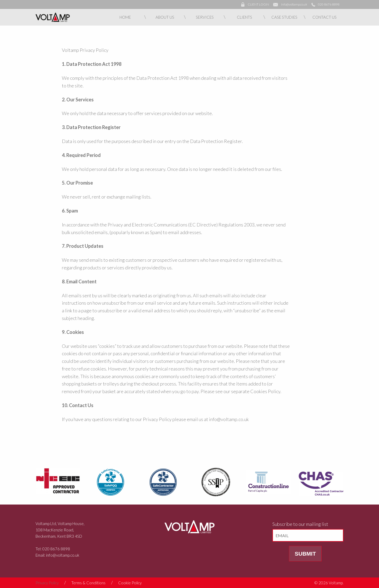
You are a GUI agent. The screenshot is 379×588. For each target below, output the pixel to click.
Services (205, 17)
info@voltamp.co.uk (294, 4)
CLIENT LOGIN (258, 4)
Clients (245, 17)
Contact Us (325, 17)
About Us (165, 17)
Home (125, 17)
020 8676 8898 (329, 4)
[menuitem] (125, 17)
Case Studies (284, 17)
